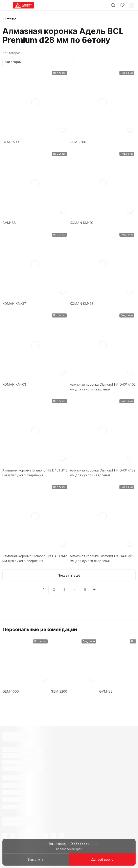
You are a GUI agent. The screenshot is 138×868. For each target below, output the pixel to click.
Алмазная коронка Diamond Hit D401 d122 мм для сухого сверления (103, 473)
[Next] (94, 590)
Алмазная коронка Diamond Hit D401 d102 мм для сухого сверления (103, 387)
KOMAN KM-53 (82, 304)
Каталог (10, 19)
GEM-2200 (78, 142)
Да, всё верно (102, 860)
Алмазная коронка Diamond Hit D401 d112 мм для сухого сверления (35, 473)
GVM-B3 (9, 223)
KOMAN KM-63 (14, 384)
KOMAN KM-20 (82, 223)
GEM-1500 (11, 142)
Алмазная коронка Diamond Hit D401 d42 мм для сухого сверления (35, 558)
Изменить (36, 860)
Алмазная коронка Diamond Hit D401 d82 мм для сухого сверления (102, 558)
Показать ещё (69, 575)
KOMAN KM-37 (14, 304)
